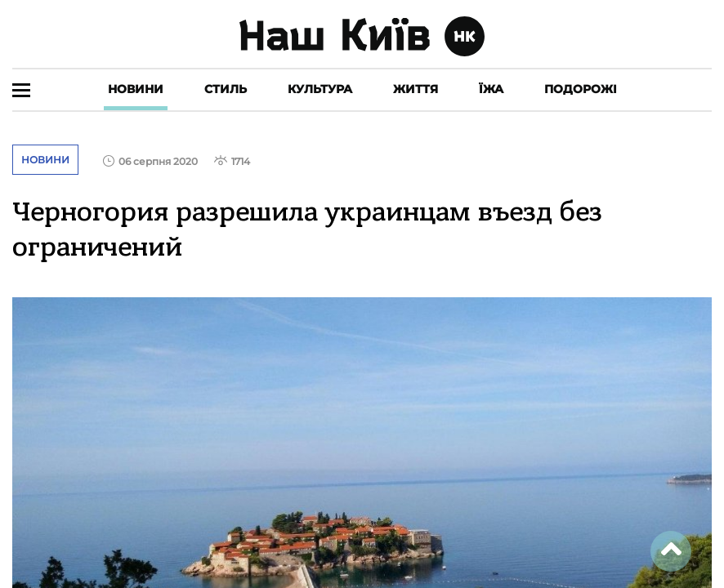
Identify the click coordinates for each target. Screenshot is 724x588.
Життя (416, 89)
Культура (320, 89)
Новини (136, 89)
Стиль (226, 89)
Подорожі (581, 89)
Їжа (491, 89)
